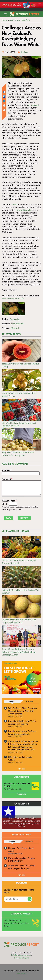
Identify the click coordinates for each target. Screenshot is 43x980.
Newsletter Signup (21, 958)
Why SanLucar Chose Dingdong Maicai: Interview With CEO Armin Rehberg (23, 711)
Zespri (14, 204)
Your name (7, 470)
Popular (29, 702)
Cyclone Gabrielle (24, 210)
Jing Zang (24, 52)
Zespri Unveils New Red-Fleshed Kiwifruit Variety (21, 365)
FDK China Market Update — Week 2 (21, 758)
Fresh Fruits (15, 20)
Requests (29, 842)
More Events (21, 794)
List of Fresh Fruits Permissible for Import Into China (16, 923)
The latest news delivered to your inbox (19, 891)
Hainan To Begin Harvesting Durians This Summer (21, 591)
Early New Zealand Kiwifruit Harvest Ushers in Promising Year (18, 454)
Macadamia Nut (15, 854)
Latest (12, 702)
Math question (9, 501)
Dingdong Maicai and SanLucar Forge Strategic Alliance (22, 733)
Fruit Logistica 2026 (13, 789)
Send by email (4, 110)
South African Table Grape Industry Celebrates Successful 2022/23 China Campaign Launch (19, 652)
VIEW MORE (22, 769)
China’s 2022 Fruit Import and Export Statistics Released (19, 562)
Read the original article (13, 298)
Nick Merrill (21, 973)
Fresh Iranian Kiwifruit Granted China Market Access (19, 395)
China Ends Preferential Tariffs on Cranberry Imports (22, 722)
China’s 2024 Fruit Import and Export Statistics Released (19, 424)
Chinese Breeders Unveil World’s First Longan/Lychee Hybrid (19, 621)
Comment (7, 479)
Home (4, 20)
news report (34, 105)
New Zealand (17, 324)
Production (15, 319)
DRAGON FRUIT (15, 861)
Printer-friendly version (4, 105)
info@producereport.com (21, 955)
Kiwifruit (26, 20)
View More (22, 875)
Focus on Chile (22, 804)
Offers (12, 842)
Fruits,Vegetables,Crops (19, 868)
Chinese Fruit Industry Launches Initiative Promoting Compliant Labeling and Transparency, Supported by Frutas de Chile (23, 745)
